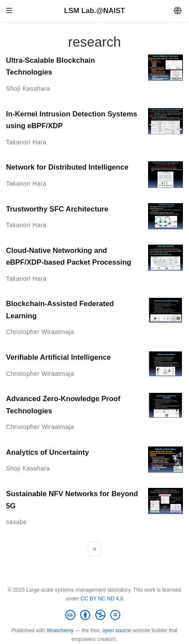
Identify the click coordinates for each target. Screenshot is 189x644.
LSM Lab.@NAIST (94, 11)
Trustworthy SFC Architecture (57, 209)
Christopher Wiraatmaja (40, 332)
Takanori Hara (26, 142)
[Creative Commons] (94, 615)
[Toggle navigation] (9, 11)
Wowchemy (60, 630)
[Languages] (178, 11)
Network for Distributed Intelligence (67, 167)
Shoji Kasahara (28, 89)
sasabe (17, 522)
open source (117, 630)
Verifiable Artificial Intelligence (59, 357)
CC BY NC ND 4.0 (102, 599)
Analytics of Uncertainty (47, 452)
